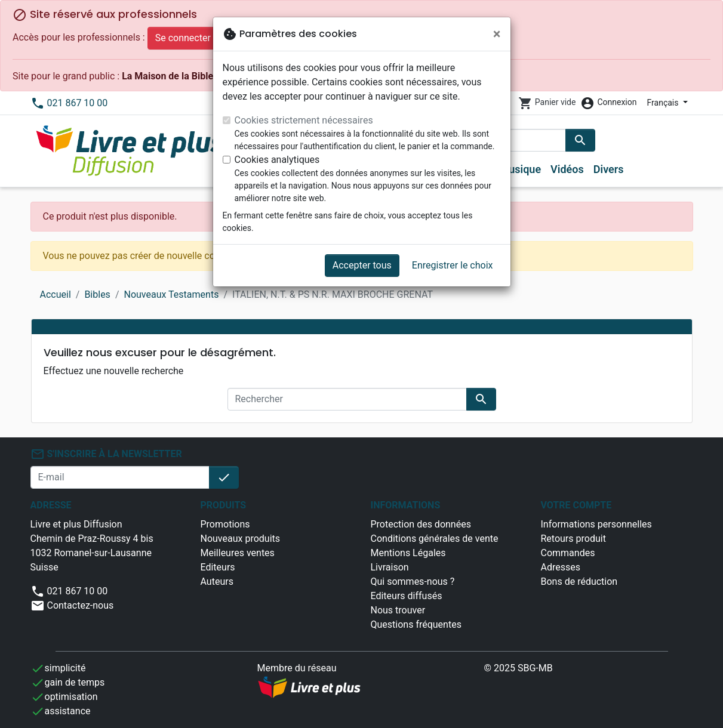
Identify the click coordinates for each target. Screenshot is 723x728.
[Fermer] (497, 34)
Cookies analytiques (277, 160)
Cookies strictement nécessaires (304, 120)
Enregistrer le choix (453, 265)
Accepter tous (362, 265)
